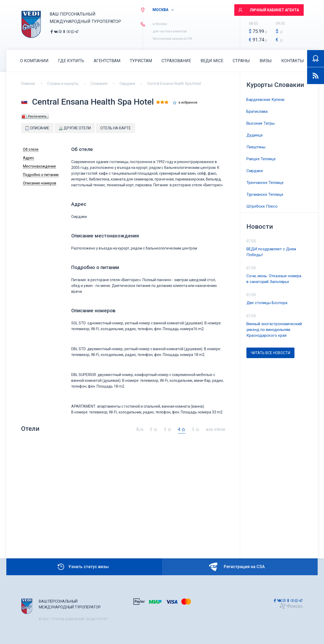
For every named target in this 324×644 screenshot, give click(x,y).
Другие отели (75, 128)
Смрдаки (127, 84)
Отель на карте (116, 128)
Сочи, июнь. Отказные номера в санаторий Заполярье (274, 279)
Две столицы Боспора (267, 303)
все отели (215, 430)
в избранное (188, 103)
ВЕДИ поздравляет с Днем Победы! (271, 252)
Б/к (140, 430)
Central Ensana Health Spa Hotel (174, 84)
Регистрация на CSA (237, 567)
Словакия (99, 84)
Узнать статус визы (83, 567)
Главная (28, 84)
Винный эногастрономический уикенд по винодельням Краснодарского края (274, 330)
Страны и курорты (63, 84)
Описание (37, 128)
